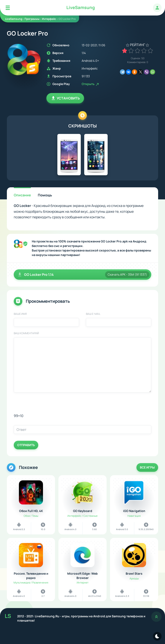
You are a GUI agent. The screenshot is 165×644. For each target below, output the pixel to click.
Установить (65, 98)
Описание (22, 195)
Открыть (91, 84)
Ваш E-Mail (93, 314)
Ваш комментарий (26, 333)
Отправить (26, 445)
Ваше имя (20, 314)
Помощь (45, 195)
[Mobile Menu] (8, 8)
